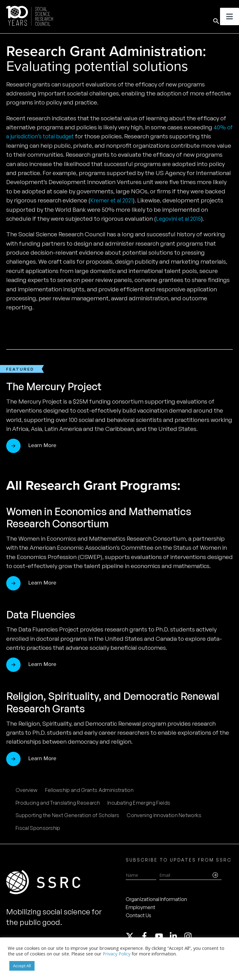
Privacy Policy (117, 954)
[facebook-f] (147, 936)
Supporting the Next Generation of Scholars (67, 815)
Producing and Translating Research (58, 803)
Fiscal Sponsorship (38, 828)
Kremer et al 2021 (113, 200)
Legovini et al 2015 (180, 219)
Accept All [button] (22, 966)
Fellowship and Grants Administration (89, 790)
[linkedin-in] (176, 936)
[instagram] (189, 936)
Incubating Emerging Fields (139, 803)
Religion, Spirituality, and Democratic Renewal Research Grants (102, 702)
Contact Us (138, 915)
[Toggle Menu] (230, 16)
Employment (141, 907)
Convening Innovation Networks (164, 815)
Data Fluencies (44, 614)
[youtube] (162, 936)
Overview (27, 790)
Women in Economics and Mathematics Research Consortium (108, 517)
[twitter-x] (133, 936)
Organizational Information (156, 899)
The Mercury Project (59, 386)
